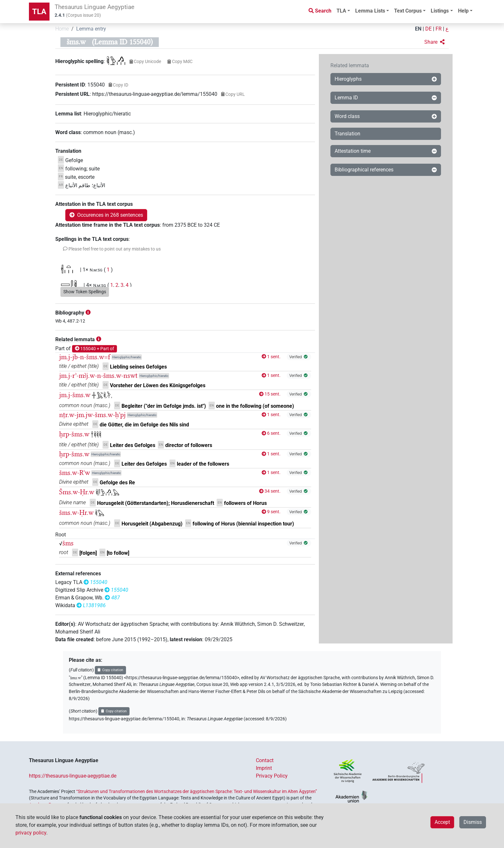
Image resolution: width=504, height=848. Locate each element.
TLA (39, 12)
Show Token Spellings (85, 292)
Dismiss (473, 822)
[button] (434, 42)
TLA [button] (341, 11)
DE (428, 29)
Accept (442, 822)
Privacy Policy (272, 776)
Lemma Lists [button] (370, 11)
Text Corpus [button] (408, 11)
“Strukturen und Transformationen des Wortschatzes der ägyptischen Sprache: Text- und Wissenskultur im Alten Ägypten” (197, 791)
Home (62, 29)
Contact (265, 760)
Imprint (264, 768)
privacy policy (31, 833)
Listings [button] (440, 11)
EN (418, 29)
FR (439, 29)
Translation (347, 134)
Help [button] (463, 11)
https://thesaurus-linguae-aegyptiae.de (73, 776)
